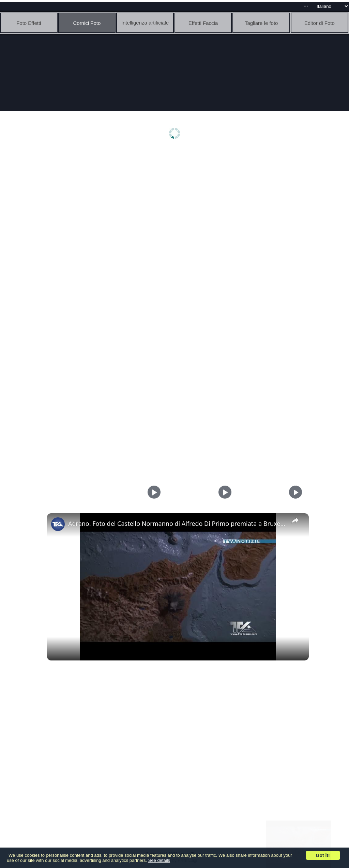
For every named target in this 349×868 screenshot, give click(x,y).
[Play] (223, 492)
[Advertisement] (176, 203)
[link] (58, 524)
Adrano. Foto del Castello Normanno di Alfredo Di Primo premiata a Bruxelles (177, 523)
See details (159, 860)
